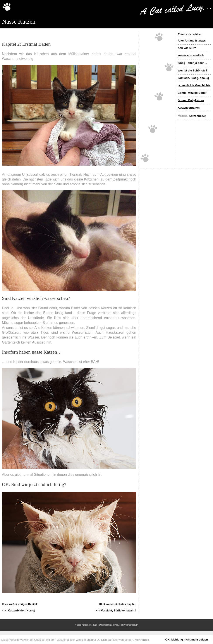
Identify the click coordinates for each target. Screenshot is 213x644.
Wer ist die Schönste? (192, 70)
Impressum (133, 625)
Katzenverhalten (189, 108)
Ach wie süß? (187, 48)
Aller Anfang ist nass (192, 41)
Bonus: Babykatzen (191, 100)
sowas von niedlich (191, 55)
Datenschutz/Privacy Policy (112, 625)
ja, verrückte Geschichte (194, 85)
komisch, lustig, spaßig (193, 78)
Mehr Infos (142, 640)
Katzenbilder (198, 116)
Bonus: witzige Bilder (192, 93)
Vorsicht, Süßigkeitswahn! (119, 610)
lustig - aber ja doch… (192, 63)
